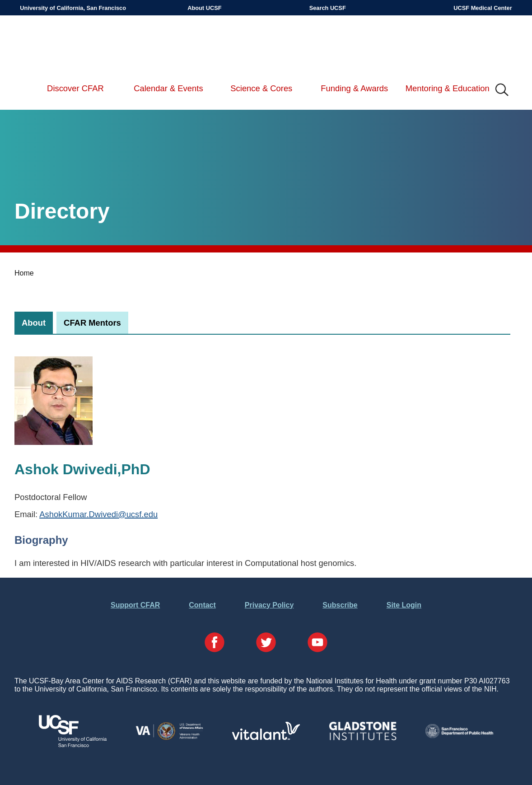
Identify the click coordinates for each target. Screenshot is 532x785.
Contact (202, 605)
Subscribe (340, 605)
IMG (502, 90)
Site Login (404, 605)
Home (24, 273)
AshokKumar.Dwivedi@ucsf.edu (98, 514)
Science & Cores (261, 88)
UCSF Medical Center (483, 8)
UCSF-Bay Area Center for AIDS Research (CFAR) (67, 45)
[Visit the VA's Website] (169, 738)
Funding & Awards (354, 88)
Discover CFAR (75, 88)
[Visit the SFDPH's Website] (459, 736)
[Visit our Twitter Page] (266, 643)
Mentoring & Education (448, 88)
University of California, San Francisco (73, 8)
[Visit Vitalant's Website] (266, 737)
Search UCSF (328, 8)
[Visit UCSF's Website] (73, 745)
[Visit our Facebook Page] (215, 643)
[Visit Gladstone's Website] (363, 738)
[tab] (34, 323)
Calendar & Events (168, 88)
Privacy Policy (269, 605)
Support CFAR (135, 605)
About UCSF (204, 8)
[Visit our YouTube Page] (317, 643)
